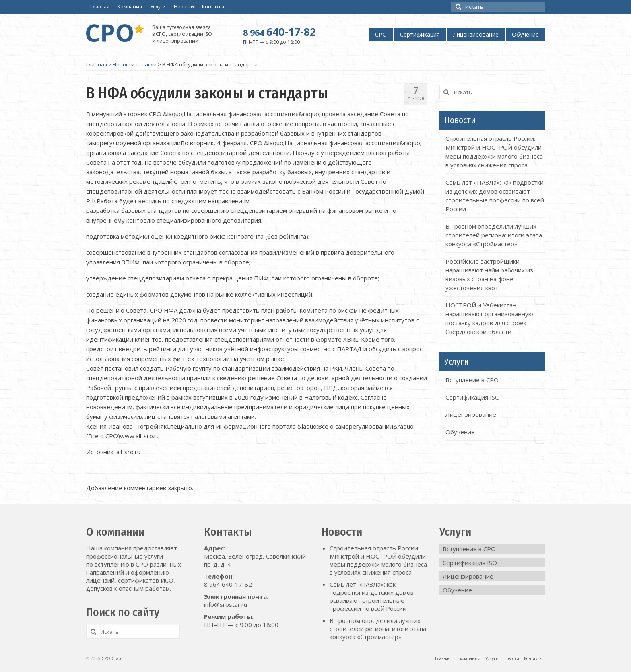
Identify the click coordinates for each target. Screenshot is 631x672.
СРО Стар (111, 658)
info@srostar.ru (226, 604)
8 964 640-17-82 (228, 584)
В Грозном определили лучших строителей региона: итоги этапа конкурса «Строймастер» (494, 235)
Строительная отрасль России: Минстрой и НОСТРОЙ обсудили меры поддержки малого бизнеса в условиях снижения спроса (378, 560)
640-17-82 (279, 32)
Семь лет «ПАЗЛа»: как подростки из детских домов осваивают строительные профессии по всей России (372, 596)
